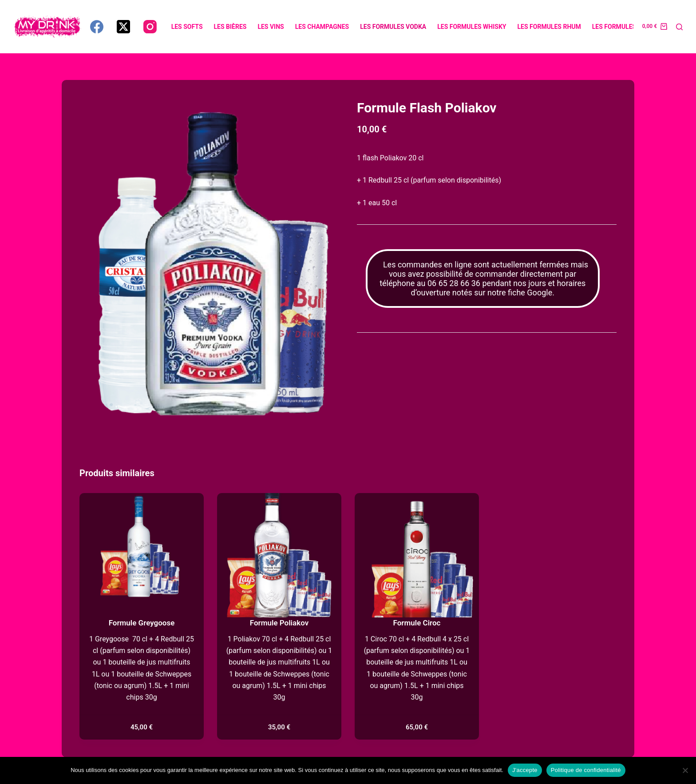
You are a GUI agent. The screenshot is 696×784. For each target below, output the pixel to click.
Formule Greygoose (142, 623)
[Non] (685, 770)
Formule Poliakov (279, 623)
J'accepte (525, 770)
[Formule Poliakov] (279, 555)
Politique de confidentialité (586, 770)
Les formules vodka (393, 27)
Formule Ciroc (417, 623)
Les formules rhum (549, 27)
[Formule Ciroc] (417, 555)
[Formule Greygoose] (142, 555)
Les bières (230, 27)
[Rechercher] (679, 27)
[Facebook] (97, 27)
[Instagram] (150, 27)
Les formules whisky (472, 27)
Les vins (271, 27)
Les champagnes (322, 27)
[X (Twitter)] (123, 27)
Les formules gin (620, 27)
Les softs (187, 27)
